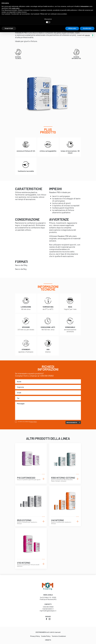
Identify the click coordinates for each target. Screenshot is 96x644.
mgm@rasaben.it (48, 609)
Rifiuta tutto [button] (72, 28)
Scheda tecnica (18, 58)
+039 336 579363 (47, 376)
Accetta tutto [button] (87, 28)
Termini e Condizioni (59, 636)
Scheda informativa (76, 58)
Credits (48, 640)
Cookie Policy (46, 636)
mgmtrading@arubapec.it (48, 611)
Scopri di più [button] (9, 28)
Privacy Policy (33, 422)
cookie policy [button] (16, 8)
